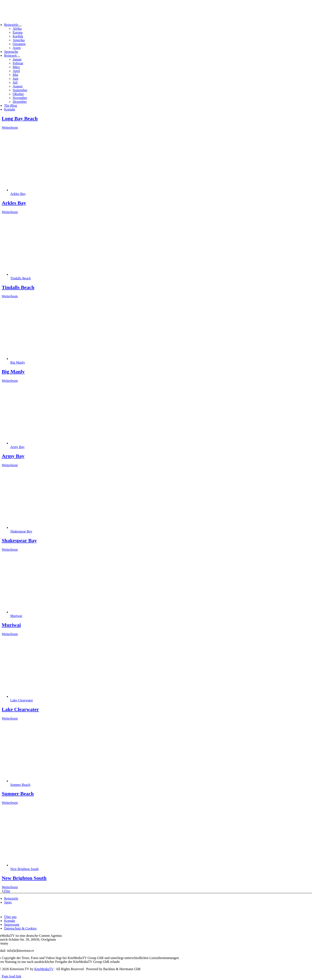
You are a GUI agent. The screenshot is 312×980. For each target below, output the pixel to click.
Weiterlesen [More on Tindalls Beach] (10, 296)
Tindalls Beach (21, 278)
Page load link (12, 976)
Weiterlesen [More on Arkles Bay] (10, 212)
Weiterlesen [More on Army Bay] (10, 465)
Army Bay (17, 447)
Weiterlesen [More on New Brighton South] (10, 887)
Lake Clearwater (22, 700)
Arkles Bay (18, 194)
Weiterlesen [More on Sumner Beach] (10, 803)
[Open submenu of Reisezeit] (18, 57)
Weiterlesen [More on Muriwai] (10, 634)
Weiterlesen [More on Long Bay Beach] (10, 128)
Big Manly (18, 362)
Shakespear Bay (21, 531)
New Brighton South (24, 869)
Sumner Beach (20, 785)
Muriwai (16, 616)
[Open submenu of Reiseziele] (20, 26)
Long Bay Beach (20, 118)
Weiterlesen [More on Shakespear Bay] (10, 550)
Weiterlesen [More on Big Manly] (10, 381)
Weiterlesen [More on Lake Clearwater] (10, 718)
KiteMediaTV (44, 969)
